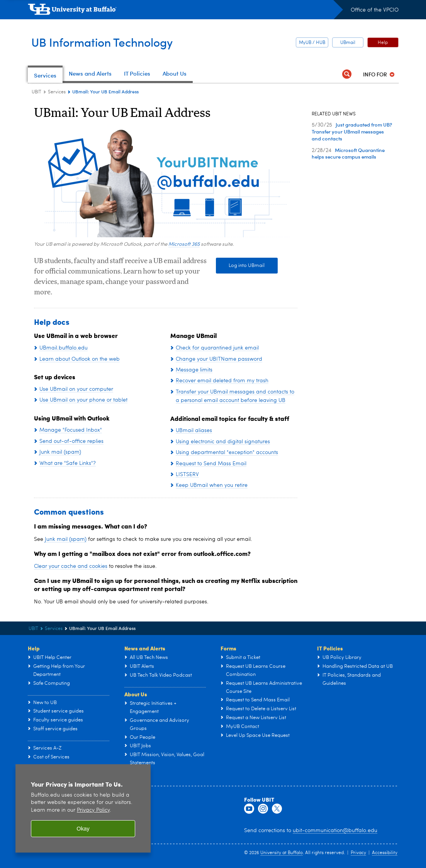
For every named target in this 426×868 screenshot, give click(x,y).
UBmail (348, 43)
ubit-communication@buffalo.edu (335, 831)
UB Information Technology (114, 42)
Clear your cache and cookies (71, 566)
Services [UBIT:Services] (57, 92)
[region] (83, 808)
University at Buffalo (282, 853)
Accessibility (385, 853)
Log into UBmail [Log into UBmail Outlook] (240, 266)
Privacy (358, 853)
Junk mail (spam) (66, 539)
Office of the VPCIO (375, 10)
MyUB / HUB (312, 43)
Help (383, 43)
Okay (83, 829)
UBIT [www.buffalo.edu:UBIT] (36, 92)
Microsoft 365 (184, 244)
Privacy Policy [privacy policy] (93, 810)
